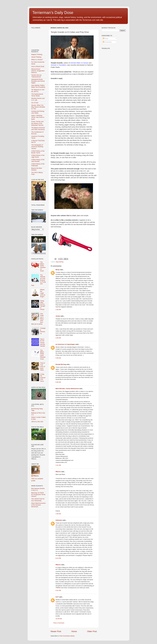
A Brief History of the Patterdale (38, 165)
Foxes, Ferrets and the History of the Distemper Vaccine (37, 123)
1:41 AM (58, 465)
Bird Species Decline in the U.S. (38, 489)
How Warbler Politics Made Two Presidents (38, 86)
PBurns (58, 472)
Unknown (59, 520)
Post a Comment (59, 623)
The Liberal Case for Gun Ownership (38, 500)
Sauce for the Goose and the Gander (43, 343)
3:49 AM (58, 338)
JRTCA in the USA (37, 422)
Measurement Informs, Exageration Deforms (38, 71)
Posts (106, 39)
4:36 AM (58, 358)
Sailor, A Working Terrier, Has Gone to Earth (38, 117)
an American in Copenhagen (65, 344)
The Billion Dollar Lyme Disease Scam (43, 355)
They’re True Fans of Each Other (43, 366)
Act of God (35, 103)
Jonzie (58, 316)
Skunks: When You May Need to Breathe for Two (38, 107)
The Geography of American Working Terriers (37, 147)
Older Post (92, 631)
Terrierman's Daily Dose (53, 13)
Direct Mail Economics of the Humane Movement (38, 505)
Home (74, 631)
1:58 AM (58, 514)
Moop (57, 270)
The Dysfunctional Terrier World (37, 95)
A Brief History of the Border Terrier (38, 152)
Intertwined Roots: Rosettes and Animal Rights (38, 81)
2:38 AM (58, 310)
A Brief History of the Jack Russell (38, 160)
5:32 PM (58, 590)
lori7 (57, 597)
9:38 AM (58, 382)
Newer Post (56, 631)
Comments (107, 42)
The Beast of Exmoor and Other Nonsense (38, 129)
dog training (60, 262)
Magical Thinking (37, 54)
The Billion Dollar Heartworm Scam (43, 266)
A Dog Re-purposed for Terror (43, 378)
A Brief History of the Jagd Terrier (38, 156)
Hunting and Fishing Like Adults (38, 112)
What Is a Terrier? (37, 60)
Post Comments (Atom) (67, 636)
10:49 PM (59, 619)
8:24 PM (58, 558)
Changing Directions (43, 331)
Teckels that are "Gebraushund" (36, 76)
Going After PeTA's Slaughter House (43, 305)
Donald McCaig (61, 364)
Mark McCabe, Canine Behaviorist (67, 389)
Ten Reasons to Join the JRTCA (38, 91)
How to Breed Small (38, 66)
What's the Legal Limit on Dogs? (43, 293)
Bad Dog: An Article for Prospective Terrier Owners (38, 494)
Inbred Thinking (36, 57)
